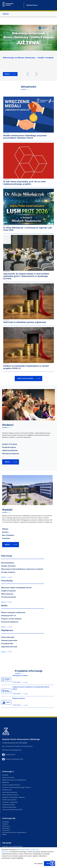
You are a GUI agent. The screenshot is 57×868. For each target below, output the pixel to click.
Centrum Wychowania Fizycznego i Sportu (16, 787)
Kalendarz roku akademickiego (12, 846)
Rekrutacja (7, 556)
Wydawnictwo (7, 790)
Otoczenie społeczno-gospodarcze (14, 832)
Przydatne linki (7, 644)
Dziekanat (6, 538)
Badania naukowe (19, 698)
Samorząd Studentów (10, 792)
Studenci (5, 824)
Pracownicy (7, 581)
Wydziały (5, 775)
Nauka (4, 605)
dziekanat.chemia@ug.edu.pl (12, 750)
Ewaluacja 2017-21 (8, 616)
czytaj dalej (17, 682)
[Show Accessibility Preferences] (52, 863)
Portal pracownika (8, 597)
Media (4, 834)
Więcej (7, 74)
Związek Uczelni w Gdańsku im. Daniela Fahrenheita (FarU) (31, 688)
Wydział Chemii (32, 5)
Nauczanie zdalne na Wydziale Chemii (16, 588)
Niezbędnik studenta (20, 675)
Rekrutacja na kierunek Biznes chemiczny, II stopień (22, 569)
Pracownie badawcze (10, 622)
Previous (29, 74)
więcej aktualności (25, 378)
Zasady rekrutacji (8, 566)
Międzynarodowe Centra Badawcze (14, 780)
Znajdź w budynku (8, 591)
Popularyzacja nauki (9, 640)
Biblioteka (5, 782)
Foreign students (8, 572)
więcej (7, 462)
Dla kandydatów (8, 563)
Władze (5, 529)
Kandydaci (6, 822)
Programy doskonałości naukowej (13, 797)
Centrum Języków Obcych (11, 785)
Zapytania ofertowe (9, 647)
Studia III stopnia (9, 447)
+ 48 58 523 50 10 (11, 746)
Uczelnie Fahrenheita (9, 807)
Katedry (5, 532)
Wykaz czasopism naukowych (13, 612)
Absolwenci (6, 828)
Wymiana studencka (10, 454)
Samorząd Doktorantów (10, 795)
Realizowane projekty (9, 800)
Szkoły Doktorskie (8, 777)
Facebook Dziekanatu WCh (13, 759)
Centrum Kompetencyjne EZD (12, 810)
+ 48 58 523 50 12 (26, 746)
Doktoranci (6, 826)
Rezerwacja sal (7, 594)
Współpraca (7, 630)
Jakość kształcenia (10, 450)
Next (36, 74)
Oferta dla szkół (8, 637)
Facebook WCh (9, 755)
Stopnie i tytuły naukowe (11, 619)
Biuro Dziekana (8, 535)
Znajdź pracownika (8, 805)
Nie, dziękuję (39, 863)
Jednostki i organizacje (10, 802)
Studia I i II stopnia (10, 444)
